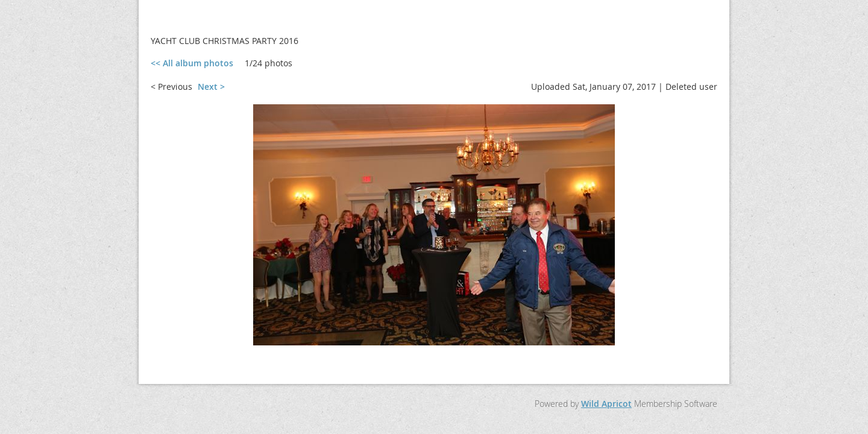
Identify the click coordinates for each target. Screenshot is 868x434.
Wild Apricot (606, 404)
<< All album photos (192, 63)
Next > (211, 86)
